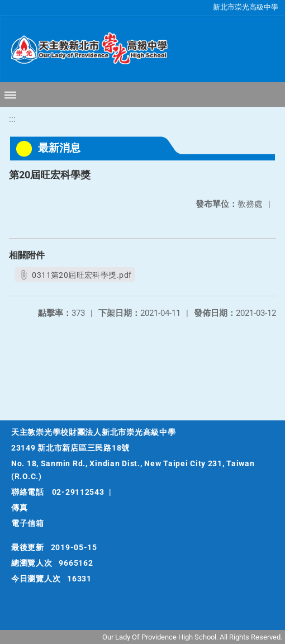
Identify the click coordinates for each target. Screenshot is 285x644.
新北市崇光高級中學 (246, 7)
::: (12, 119)
